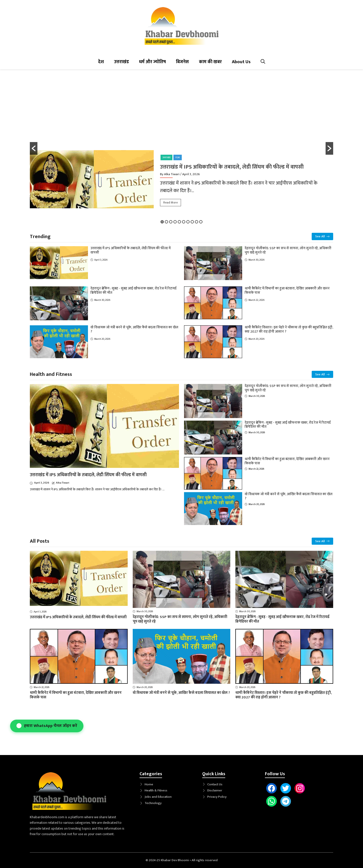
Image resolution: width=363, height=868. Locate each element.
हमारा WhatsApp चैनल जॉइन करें (47, 726)
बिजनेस (182, 62)
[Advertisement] (181, 112)
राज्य (178, 157)
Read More (171, 202)
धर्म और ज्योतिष (152, 62)
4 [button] (175, 222)
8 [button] (192, 222)
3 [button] (171, 222)
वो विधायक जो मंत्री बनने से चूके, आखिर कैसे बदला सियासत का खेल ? (134, 329)
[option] (181, 182)
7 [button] (188, 222)
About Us (241, 62)
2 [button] (166, 222)
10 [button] (201, 222)
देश (101, 62)
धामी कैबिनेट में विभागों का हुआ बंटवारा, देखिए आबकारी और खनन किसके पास (287, 290)
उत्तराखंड (121, 62)
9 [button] (197, 222)
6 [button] (184, 222)
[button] (263, 62)
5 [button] (179, 222)
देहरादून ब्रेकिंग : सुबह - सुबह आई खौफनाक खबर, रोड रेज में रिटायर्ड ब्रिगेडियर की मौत (133, 290)
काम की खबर (210, 62)
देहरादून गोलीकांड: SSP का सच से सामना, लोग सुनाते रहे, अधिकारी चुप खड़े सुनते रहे (288, 250)
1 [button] (162, 222)
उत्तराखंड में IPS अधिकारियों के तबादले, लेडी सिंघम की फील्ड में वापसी (232, 167)
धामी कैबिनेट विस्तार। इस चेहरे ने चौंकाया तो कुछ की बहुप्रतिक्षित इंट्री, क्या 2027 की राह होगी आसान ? (289, 329)
